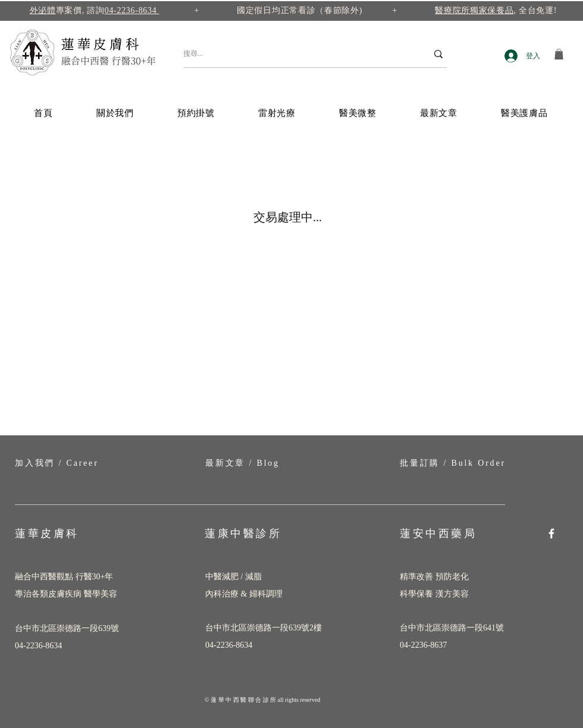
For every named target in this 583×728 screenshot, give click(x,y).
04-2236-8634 (132, 10)
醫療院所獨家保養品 (474, 10)
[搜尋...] (296, 54)
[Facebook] (551, 534)
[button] (559, 54)
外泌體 (43, 10)
